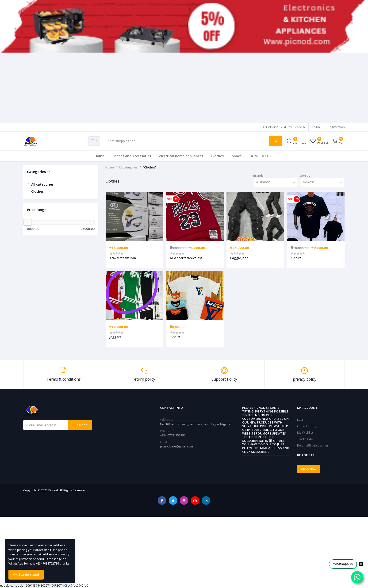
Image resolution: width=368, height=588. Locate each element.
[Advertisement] (184, 88)
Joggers (115, 337)
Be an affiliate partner (313, 445)
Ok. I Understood (26, 575)
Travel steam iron (123, 258)
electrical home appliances (181, 156)
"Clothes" (150, 167)
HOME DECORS (262, 156)
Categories (36, 172)
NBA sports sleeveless (186, 258)
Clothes (217, 156)
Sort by (305, 176)
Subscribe (80, 425)
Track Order (306, 439)
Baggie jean (239, 258)
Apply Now (309, 469)
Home (99, 156)
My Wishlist (305, 432)
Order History (307, 426)
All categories (40, 184)
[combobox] (276, 183)
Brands (258, 176)
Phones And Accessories (132, 156)
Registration (336, 127)
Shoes (237, 156)
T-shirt (296, 258)
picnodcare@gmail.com (176, 446)
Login (316, 127)
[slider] (28, 222)
